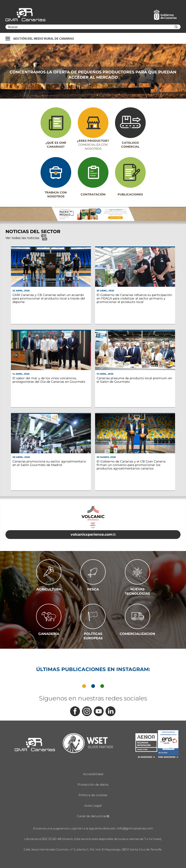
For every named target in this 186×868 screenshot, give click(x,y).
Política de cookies (93, 795)
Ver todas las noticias (26, 238)
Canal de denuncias (92, 816)
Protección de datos (93, 785)
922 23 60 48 (52, 839)
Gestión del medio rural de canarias (44, 38)
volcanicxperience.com (92, 534)
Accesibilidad (93, 774)
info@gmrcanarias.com (135, 828)
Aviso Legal (93, 806)
